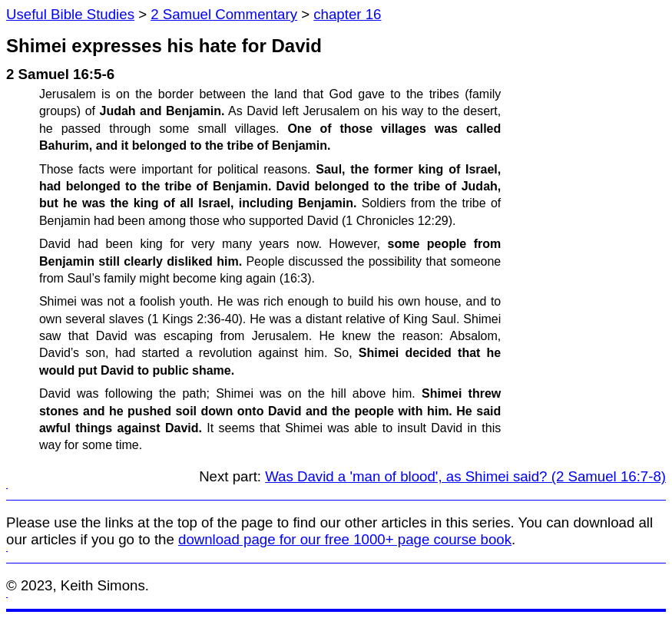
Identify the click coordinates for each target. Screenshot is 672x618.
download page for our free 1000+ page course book (345, 539)
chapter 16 (347, 14)
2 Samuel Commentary (224, 14)
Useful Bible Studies (70, 14)
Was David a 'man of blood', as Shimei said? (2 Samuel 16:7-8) (465, 476)
